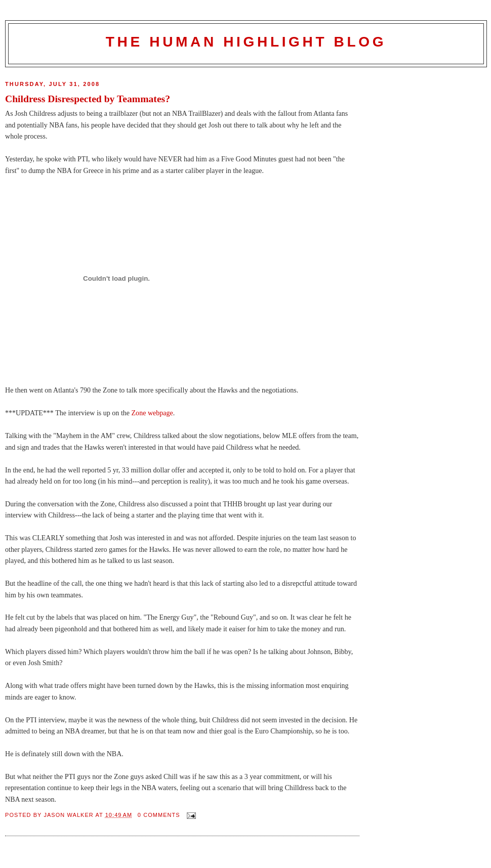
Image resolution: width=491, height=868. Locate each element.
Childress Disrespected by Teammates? (88, 99)
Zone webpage (152, 413)
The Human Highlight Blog (246, 42)
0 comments (159, 815)
